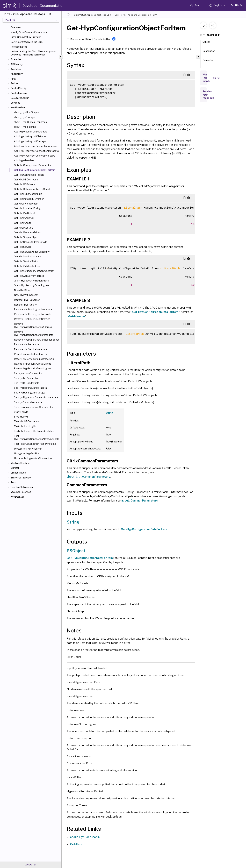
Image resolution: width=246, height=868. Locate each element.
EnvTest (15, 103)
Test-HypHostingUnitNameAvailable (34, 431)
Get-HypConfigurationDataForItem (33, 165)
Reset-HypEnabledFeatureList (31, 354)
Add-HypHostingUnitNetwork (30, 136)
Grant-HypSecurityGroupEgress (31, 281)
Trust (14, 482)
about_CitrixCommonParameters (29, 32)
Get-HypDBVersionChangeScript (32, 189)
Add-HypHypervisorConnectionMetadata (36, 151)
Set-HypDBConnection (27, 378)
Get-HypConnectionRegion (29, 175)
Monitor (15, 468)
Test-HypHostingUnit (26, 426)
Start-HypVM (21, 412)
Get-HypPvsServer (24, 218)
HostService (18, 108)
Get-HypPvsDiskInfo (25, 213)
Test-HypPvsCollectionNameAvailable (35, 444)
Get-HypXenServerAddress (29, 276)
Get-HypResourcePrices (27, 232)
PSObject (76, 551)
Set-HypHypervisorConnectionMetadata (36, 397)
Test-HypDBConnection (27, 421)
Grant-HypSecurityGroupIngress (32, 285)
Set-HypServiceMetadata (28, 402)
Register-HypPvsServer (27, 300)
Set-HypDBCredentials (27, 383)
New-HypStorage (24, 290)
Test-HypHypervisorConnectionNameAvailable (37, 437)
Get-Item (76, 844)
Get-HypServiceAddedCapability (32, 252)
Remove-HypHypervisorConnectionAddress (33, 325)
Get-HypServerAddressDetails (31, 242)
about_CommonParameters (140, 501)
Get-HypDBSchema (25, 184)
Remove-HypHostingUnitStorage (32, 319)
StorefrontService (21, 478)
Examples (16, 59)
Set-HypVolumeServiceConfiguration (34, 407)
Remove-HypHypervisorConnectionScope (37, 340)
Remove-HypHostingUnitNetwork (32, 314)
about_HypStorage (24, 117)
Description (209, 53)
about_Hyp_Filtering (25, 127)
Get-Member (77, 316)
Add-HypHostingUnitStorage (30, 141)
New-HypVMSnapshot (26, 295)
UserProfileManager (22, 487)
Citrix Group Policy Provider (26, 37)
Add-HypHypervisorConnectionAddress (36, 146)
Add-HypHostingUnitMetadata (31, 132)
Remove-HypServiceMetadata (30, 349)
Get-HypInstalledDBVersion (29, 199)
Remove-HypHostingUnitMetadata (33, 309)
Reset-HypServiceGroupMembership (34, 359)
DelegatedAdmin (20, 98)
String (109, 413)
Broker (14, 83)
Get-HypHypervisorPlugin (28, 194)
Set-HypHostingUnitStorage (30, 393)
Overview (16, 27)
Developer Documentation (43, 6)
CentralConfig (19, 88)
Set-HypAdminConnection (28, 373)
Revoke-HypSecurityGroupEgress (32, 364)
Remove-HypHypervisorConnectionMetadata (34, 333)
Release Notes (19, 47)
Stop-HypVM (21, 417)
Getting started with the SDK (27, 42)
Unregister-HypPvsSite (26, 454)
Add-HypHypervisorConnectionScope (35, 156)
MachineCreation (20, 463)
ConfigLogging (19, 93)
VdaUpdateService (21, 492)
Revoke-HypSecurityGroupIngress (33, 369)
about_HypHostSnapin (85, 837)
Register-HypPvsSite (25, 305)
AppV (13, 79)
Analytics (16, 69)
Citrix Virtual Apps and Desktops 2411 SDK (136, 15)
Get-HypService (23, 247)
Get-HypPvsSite (23, 223)
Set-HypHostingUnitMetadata (30, 388)
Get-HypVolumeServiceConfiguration (34, 271)
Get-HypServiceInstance (27, 257)
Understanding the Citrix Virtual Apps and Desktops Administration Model (33, 53)
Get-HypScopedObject (26, 237)
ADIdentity (17, 64)
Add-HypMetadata (24, 160)
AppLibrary (17, 74)
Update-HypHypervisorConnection (33, 458)
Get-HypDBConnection (27, 180)
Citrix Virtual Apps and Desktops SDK (92, 15)
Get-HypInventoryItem (26, 204)
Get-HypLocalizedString (27, 208)
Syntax (206, 43)
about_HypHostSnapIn (26, 112)
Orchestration (18, 473)
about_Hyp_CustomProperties (30, 122)
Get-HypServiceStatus (26, 261)
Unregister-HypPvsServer (28, 449)
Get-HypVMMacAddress (27, 266)
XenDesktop (17, 497)
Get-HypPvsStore (24, 228)
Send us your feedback (208, 95)
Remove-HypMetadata (26, 344)
